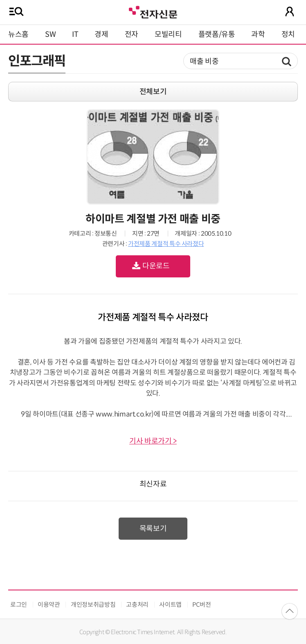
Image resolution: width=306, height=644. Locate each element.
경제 (101, 34)
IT (75, 34)
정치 (288, 34)
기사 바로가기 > (153, 441)
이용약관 (49, 605)
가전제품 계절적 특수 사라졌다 (166, 244)
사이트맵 (170, 605)
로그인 (19, 605)
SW (50, 34)
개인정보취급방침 (93, 605)
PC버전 (202, 605)
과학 (258, 34)
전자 (132, 34)
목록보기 (153, 529)
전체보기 (153, 92)
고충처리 (137, 605)
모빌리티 (168, 34)
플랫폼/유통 (217, 34)
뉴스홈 (18, 34)
